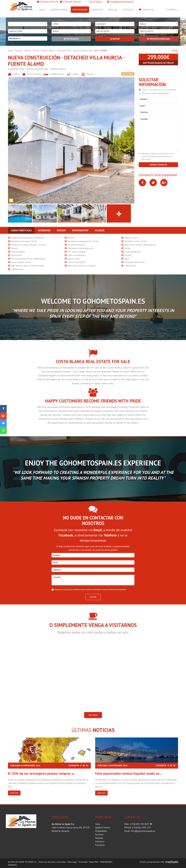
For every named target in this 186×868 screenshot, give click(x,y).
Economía (44, 230)
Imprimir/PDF (80, 230)
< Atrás (175, 50)
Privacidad (83, 862)
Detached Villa (64, 50)
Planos (100, 230)
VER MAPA (93, 715)
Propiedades (80, 10)
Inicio (42, 10)
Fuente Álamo (48, 50)
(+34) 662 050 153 (49, 2)
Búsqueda (158, 39)
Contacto (128, 10)
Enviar (61, 230)
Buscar (115, 39)
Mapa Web (94, 862)
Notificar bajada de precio (158, 63)
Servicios (98, 10)
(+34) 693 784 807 (72, 2)
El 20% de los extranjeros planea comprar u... (42, 773)
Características (21, 230)
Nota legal (72, 862)
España (19, 50)
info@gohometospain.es (122, 2)
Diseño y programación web (152, 862)
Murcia (27, 50)
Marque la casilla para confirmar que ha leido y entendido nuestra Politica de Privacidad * (158, 156)
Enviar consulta (158, 165)
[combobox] (28, 24)
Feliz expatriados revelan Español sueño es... (129, 773)
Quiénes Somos (59, 10)
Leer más (14, 793)
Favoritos (146, 10)
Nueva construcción (83, 50)
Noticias (113, 10)
